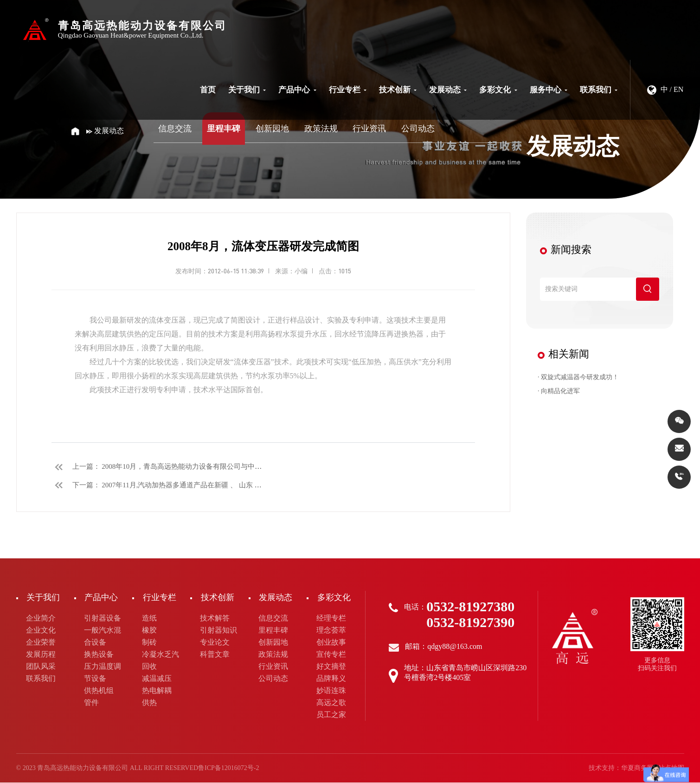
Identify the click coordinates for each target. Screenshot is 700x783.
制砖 (149, 643)
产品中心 (297, 90)
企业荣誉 (41, 643)
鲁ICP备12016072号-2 (228, 768)
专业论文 (215, 643)
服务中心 (549, 90)
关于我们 (247, 90)
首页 (208, 90)
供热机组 (99, 691)
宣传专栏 (331, 655)
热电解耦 (157, 691)
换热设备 (99, 655)
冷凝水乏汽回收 (161, 661)
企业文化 (41, 631)
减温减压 (157, 679)
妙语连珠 (331, 691)
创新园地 (272, 129)
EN (678, 89)
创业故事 (331, 643)
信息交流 (175, 129)
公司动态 (418, 129)
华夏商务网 (637, 768)
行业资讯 (369, 129)
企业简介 (41, 618)
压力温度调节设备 (103, 673)
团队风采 (41, 667)
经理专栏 (331, 618)
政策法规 (321, 129)
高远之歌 (331, 703)
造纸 (149, 618)
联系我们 (599, 90)
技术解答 (215, 618)
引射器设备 (103, 618)
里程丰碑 (224, 129)
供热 (149, 703)
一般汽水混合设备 (103, 637)
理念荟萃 (331, 631)
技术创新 (398, 90)
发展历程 (41, 655)
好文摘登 (331, 667)
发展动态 (448, 90)
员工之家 (331, 715)
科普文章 (215, 655)
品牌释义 (331, 679)
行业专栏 (348, 90)
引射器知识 (218, 631)
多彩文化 (498, 90)
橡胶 (149, 631)
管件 (91, 703)
